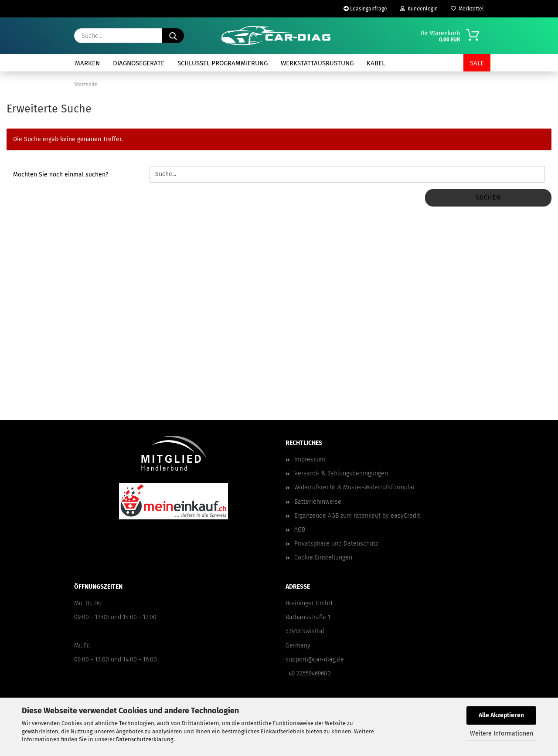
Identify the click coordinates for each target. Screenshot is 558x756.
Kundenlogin (419, 9)
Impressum (310, 459)
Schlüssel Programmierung (223, 63)
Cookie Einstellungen (323, 558)
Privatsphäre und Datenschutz (336, 544)
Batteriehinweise (318, 502)
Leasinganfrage (365, 9)
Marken (87, 63)
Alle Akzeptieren (501, 715)
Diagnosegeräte (139, 63)
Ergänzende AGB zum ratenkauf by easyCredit (357, 516)
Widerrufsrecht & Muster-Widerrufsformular (355, 487)
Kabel (376, 63)
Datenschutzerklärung (145, 739)
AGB (300, 530)
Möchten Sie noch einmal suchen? (61, 175)
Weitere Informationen (502, 734)
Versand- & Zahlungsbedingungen (341, 473)
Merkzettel (467, 9)
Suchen (488, 198)
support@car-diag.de (315, 659)
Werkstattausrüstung (317, 63)
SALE (477, 63)
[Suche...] (173, 36)
